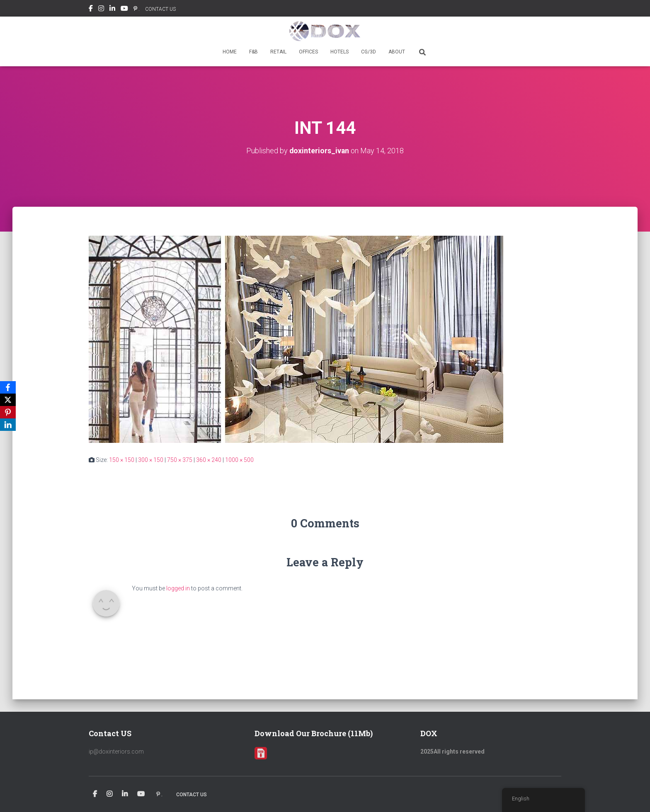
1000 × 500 (239, 459)
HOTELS (340, 52)
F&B (253, 52)
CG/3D (369, 52)
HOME (230, 52)
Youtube (124, 10)
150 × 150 (122, 459)
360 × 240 (209, 459)
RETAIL (278, 52)
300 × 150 (151, 459)
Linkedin (112, 10)
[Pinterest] (8, 412)
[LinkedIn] (8, 425)
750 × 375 (180, 459)
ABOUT (397, 52)
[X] (8, 400)
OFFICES (308, 52)
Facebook (91, 10)
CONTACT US (160, 9)
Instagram (101, 10)
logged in (178, 588)
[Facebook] (8, 387)
